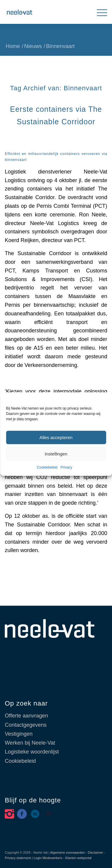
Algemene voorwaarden (67, 852)
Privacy (66, 468)
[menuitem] (99, 12)
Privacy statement (18, 858)
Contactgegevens (26, 725)
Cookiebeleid (47, 468)
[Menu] (99, 12)
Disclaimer (95, 852)
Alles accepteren (56, 437)
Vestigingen (19, 734)
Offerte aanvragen (26, 716)
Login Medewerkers (48, 858)
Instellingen (56, 454)
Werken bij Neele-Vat (30, 743)
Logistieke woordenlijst (32, 752)
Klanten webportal (78, 858)
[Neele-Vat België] (46, 12)
